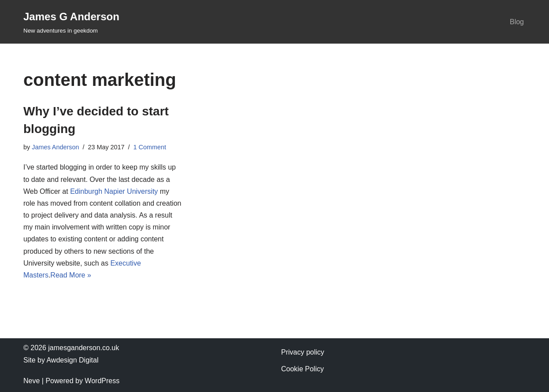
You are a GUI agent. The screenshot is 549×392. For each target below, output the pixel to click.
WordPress (102, 381)
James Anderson (55, 147)
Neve (32, 381)
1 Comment (150, 147)
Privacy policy (303, 352)
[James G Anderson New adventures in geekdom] (71, 22)
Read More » (71, 275)
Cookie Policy (302, 369)
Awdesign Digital (72, 360)
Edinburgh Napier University (114, 191)
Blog (517, 22)
